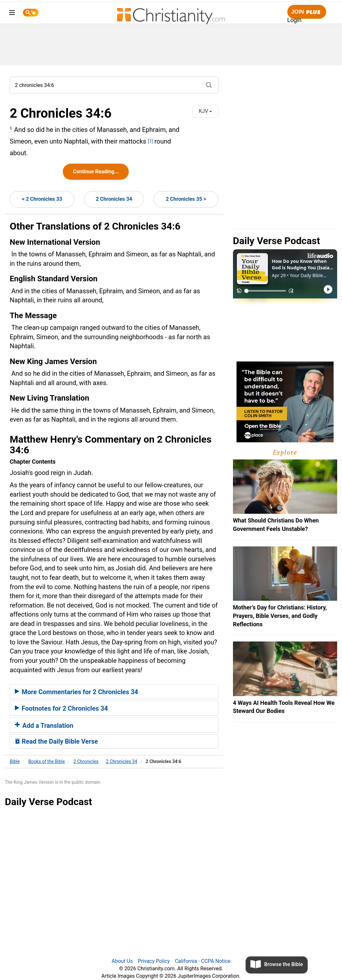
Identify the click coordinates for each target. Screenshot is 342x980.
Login (294, 20)
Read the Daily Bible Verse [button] (56, 741)
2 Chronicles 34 (114, 199)
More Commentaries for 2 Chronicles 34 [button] (77, 692)
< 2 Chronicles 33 (42, 199)
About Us (122, 961)
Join (307, 12)
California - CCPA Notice (203, 961)
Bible (15, 761)
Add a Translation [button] (44, 726)
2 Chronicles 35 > (186, 199)
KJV (205, 111)
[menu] (12, 14)
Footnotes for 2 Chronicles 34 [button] (61, 708)
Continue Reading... (96, 172)
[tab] (114, 692)
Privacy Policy (154, 961)
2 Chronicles (86, 761)
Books (47, 761)
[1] (150, 141)
